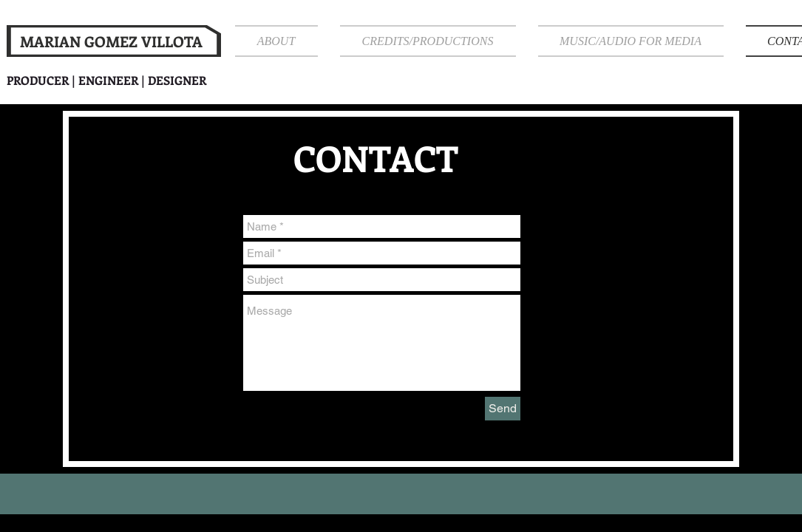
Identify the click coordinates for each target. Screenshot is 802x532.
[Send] (503, 409)
